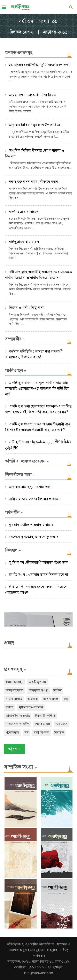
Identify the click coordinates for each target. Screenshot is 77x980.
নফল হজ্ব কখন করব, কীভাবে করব (33, 182)
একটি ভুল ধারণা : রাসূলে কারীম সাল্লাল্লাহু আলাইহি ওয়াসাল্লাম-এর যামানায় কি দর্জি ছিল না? (37, 388)
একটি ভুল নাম (38, 682)
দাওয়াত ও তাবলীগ (17, 724)
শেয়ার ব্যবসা (42, 724)
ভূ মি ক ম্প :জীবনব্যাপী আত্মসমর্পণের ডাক (39, 562)
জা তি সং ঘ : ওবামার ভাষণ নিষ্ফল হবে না (38, 575)
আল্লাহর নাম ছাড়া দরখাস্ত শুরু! (30, 487)
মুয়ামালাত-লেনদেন (31, 707)
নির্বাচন (57, 690)
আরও (14, 749)
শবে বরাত (61, 724)
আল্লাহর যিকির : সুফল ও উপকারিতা (34, 125)
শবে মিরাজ (12, 733)
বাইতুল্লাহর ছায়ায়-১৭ (24, 242)
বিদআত (59, 733)
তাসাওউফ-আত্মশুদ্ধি (18, 716)
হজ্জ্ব (66, 699)
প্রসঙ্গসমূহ (15, 669)
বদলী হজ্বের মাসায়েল (24, 212)
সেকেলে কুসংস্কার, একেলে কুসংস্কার (34, 537)
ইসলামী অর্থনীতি (45, 716)
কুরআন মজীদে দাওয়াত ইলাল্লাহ (31, 525)
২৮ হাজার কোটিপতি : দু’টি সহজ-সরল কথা (39, 65)
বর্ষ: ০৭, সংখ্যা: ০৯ (38, 21)
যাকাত (10, 707)
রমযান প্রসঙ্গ (51, 699)
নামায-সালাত (14, 699)
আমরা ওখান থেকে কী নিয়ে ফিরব (32, 95)
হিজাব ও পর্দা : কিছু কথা (26, 308)
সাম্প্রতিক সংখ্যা (20, 767)
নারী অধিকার (41, 733)
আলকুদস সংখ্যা (38, 690)
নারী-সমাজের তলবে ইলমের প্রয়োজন (35, 499)
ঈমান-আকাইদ (15, 682)
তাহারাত (33, 699)
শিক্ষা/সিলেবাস (15, 690)
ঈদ (26, 733)
